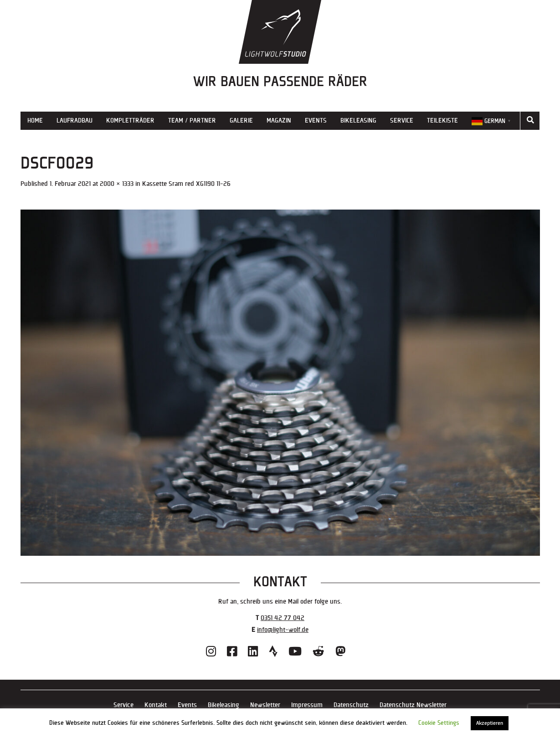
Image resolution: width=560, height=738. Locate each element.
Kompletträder (130, 120)
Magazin (279, 120)
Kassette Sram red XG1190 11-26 (186, 184)
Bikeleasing (358, 120)
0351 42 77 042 (283, 618)
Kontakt (156, 705)
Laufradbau (74, 120)
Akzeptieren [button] (490, 723)
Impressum (307, 705)
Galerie (241, 120)
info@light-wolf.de (283, 630)
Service (402, 120)
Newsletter (265, 705)
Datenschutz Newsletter (413, 705)
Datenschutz (351, 705)
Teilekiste (442, 120)
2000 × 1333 (117, 184)
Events (316, 120)
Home (35, 120)
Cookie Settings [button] (439, 723)
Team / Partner (192, 120)
